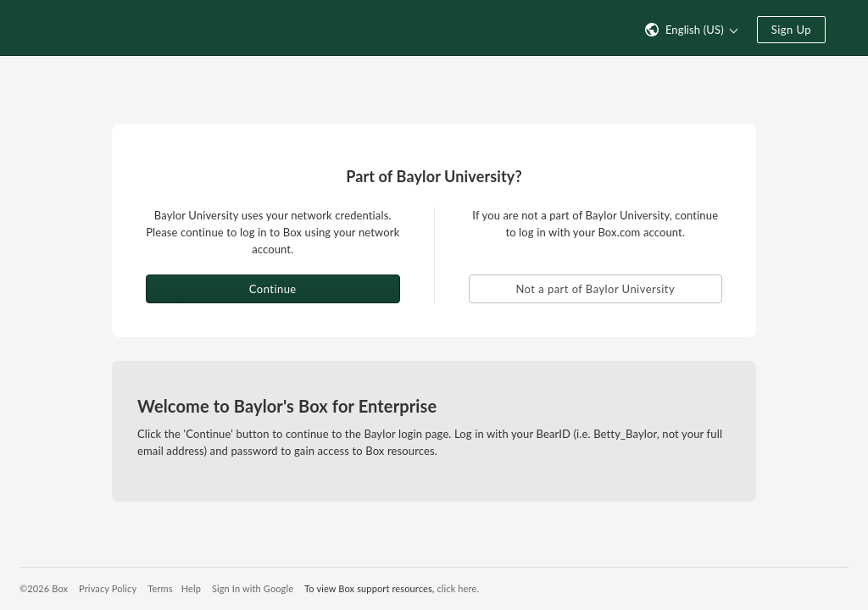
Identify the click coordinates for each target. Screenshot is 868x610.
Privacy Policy (108, 588)
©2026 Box (44, 588)
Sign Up (791, 30)
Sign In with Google (253, 588)
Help (191, 588)
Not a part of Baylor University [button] (595, 289)
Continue (273, 289)
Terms (160, 588)
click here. (458, 588)
